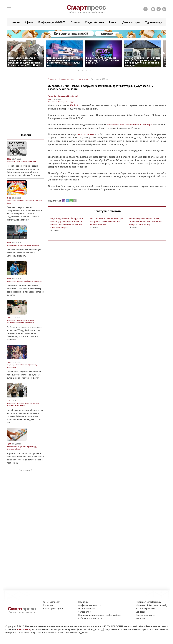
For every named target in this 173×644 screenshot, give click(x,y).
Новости (15, 22)
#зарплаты (22, 447)
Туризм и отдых (154, 22)
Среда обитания (94, 22)
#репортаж (11, 367)
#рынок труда (33, 447)
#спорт (20, 281)
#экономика (12, 447)
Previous (9, 53)
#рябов (23, 406)
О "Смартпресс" (51, 602)
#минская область (14, 449)
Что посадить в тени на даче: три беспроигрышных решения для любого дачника (106, 221)
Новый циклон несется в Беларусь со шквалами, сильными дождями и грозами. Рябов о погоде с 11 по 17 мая (25, 61)
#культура (11, 365)
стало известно (85, 134)
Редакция (48, 605)
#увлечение (37, 281)
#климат (20, 200)
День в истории (131, 22)
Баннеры (140, 612)
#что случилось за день (26, 161)
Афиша (29, 22)
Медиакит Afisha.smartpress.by (152, 605)
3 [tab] (88, 70)
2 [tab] (84, 70)
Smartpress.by (24, 629)
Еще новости (24, 470)
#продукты (29, 323)
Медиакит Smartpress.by (148, 602)
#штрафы (30, 320)
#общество (11, 161)
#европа (35, 245)
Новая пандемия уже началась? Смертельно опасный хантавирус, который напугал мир (64, 61)
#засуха (10, 203)
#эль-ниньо (29, 200)
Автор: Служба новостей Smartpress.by (64, 96)
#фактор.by (32, 365)
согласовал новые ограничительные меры (130, 125)
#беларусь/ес (72, 102)
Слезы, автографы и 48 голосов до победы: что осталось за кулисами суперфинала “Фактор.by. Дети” (24, 375)
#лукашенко (21, 245)
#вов (29, 245)
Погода (75, 22)
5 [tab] (96, 70)
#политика (52, 102)
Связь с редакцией (53, 608)
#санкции (61, 102)
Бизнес (113, 22)
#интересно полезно (15, 323)
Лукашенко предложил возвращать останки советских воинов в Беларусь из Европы (24, 253)
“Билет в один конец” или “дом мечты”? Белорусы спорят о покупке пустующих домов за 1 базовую (143, 61)
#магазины (21, 320)
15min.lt (74, 105)
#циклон (10, 406)
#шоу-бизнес (21, 365)
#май (17, 406)
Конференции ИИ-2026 (52, 22)
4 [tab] (92, 70)
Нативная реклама (145, 608)
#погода (38, 200)
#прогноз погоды (32, 403)
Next (164, 53)
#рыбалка (28, 281)
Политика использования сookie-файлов (100, 615)
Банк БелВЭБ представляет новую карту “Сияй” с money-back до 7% (103, 60)
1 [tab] (80, 70)
